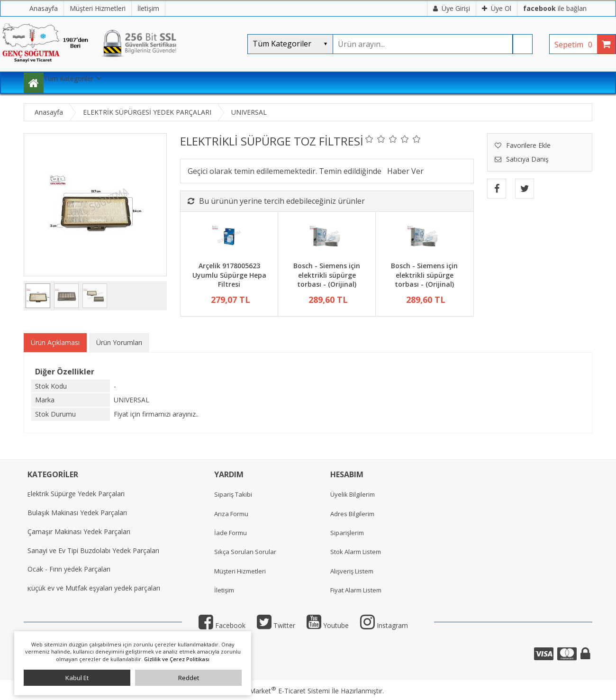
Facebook (222, 625)
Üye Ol (497, 8)
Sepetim (576, 45)
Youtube (328, 625)
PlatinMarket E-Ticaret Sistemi (281, 691)
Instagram (384, 625)
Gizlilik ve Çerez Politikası (177, 659)
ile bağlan (555, 8)
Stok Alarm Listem (356, 552)
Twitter (276, 625)
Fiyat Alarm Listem (356, 590)
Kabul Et (77, 678)
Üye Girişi (452, 8)
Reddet (189, 678)
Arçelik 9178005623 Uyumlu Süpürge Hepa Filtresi (229, 275)
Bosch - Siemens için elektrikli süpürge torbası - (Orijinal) (327, 275)
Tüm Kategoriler (68, 78)
